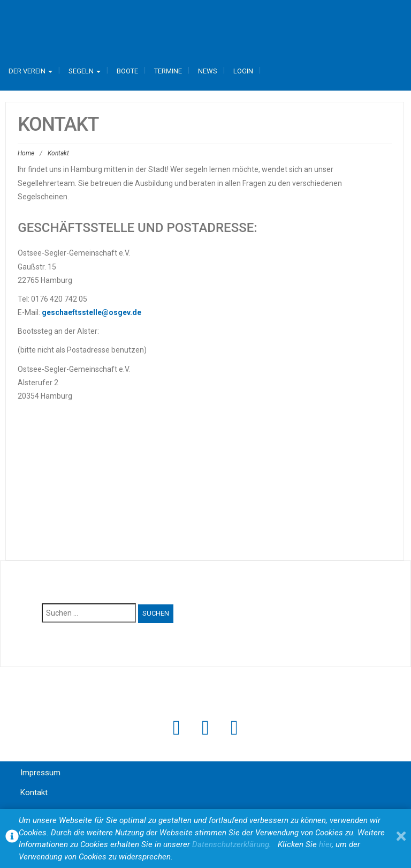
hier (325, 844)
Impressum (40, 773)
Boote (127, 71)
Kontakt (34, 792)
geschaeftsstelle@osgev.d (89, 312)
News (208, 71)
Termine (168, 71)
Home (26, 153)
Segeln (85, 71)
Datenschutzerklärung (231, 844)
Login (243, 71)
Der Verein (31, 71)
